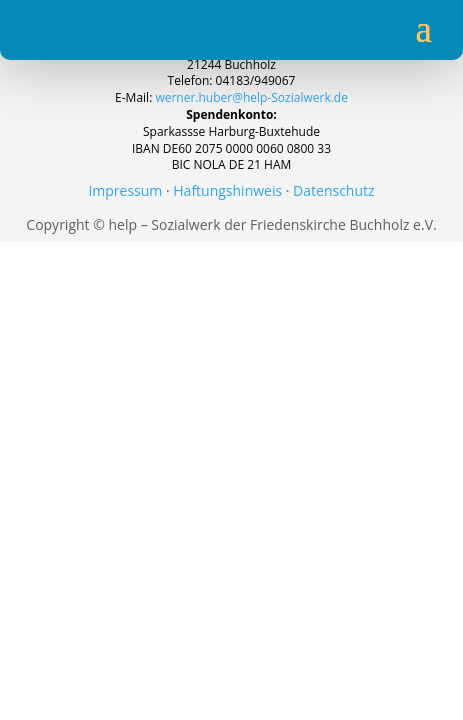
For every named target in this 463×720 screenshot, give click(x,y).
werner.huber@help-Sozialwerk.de (251, 97)
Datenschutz (333, 190)
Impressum (125, 190)
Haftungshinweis (227, 190)
